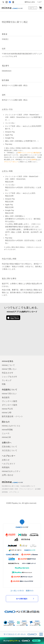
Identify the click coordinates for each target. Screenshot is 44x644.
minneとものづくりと (11, 426)
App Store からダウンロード (13, 318)
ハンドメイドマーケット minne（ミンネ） (12, 8)
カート (40, 8)
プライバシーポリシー (11, 162)
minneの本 (6, 437)
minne (12, 482)
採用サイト (30, 591)
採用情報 (5, 492)
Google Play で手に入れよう (31, 318)
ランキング (7, 380)
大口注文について (10, 450)
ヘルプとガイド (9, 464)
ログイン (33, 8)
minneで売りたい (9, 394)
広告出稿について (10, 447)
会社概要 (38, 489)
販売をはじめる (30, 2)
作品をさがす (8, 373)
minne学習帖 (7, 430)
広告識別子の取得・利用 (10, 489)
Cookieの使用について (28, 486)
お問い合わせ (8, 475)
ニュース (6, 433)
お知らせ (6, 460)
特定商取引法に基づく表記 (11, 486)
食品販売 (6, 397)
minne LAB (7, 413)
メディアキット (14, 492)
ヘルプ (39, 2)
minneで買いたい (9, 369)
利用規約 (6, 467)
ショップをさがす (10, 377)
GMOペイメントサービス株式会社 (29, 153)
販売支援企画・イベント (12, 416)
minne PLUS (7, 409)
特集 (4, 384)
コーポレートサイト (17, 591)
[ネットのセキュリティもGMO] (22, 641)
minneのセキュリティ (11, 471)
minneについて (8, 365)
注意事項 (33, 160)
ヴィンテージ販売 (10, 401)
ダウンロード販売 (10, 405)
